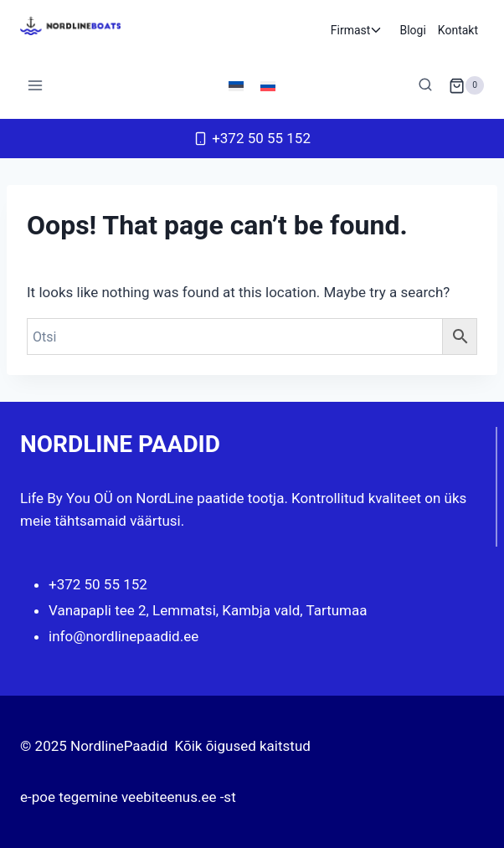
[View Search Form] (425, 85)
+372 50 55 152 (98, 584)
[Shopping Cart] (466, 85)
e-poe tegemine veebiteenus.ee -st (128, 797)
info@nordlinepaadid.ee (123, 636)
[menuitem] (236, 85)
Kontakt (458, 30)
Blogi (412, 30)
